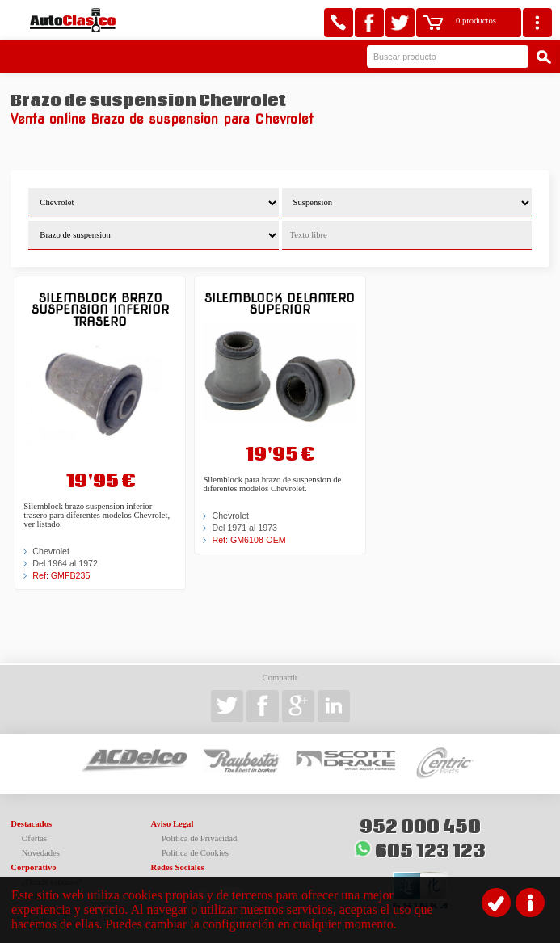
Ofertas (34, 838)
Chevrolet (51, 551)
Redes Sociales (178, 867)
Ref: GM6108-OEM (248, 540)
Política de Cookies (195, 853)
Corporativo (33, 867)
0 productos (476, 21)
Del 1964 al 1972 (65, 563)
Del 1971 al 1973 (244, 528)
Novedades (41, 853)
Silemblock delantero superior (280, 303)
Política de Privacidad (200, 838)
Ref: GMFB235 (61, 575)
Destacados (31, 824)
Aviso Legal (173, 824)
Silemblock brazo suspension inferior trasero (100, 309)
